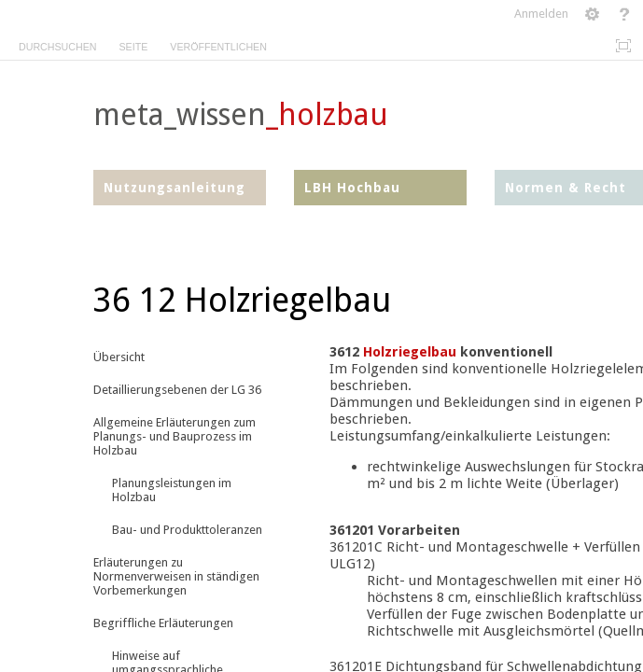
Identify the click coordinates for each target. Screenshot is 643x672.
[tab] (57, 43)
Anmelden (541, 14)
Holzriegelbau (410, 352)
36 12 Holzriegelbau (242, 300)
